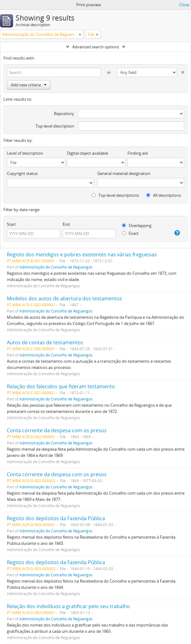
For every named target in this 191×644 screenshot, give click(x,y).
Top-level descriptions (115, 195)
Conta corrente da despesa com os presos (57, 430)
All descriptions (164, 195)
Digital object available (88, 153)
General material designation (124, 173)
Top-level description (55, 126)
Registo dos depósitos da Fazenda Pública (56, 518)
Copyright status (22, 173)
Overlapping (137, 225)
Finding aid (138, 153)
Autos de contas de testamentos (45, 342)
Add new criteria (29, 85)
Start (11, 224)
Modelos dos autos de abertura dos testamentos (64, 298)
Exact (130, 233)
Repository (64, 114)
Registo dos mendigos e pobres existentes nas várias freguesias (82, 254)
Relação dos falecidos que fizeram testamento (61, 386)
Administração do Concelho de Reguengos (56, 267)
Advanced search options (96, 47)
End (66, 224)
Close (184, 5)
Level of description (25, 153)
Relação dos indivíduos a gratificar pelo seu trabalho (68, 606)
